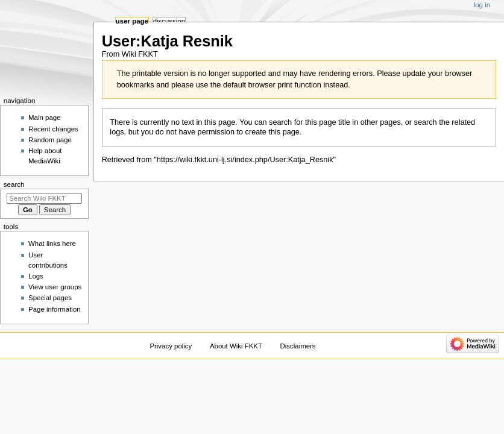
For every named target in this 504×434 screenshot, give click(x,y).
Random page (50, 140)
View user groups (55, 287)
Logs (36, 276)
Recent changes (53, 129)
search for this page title (310, 122)
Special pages (50, 298)
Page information (55, 309)
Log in (482, 5)
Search (14, 184)
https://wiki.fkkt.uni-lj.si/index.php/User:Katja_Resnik (245, 160)
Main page (45, 118)
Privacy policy (171, 346)
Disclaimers (298, 346)
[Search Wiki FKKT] (44, 198)
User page (132, 21)
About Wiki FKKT (236, 346)
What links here (52, 244)
